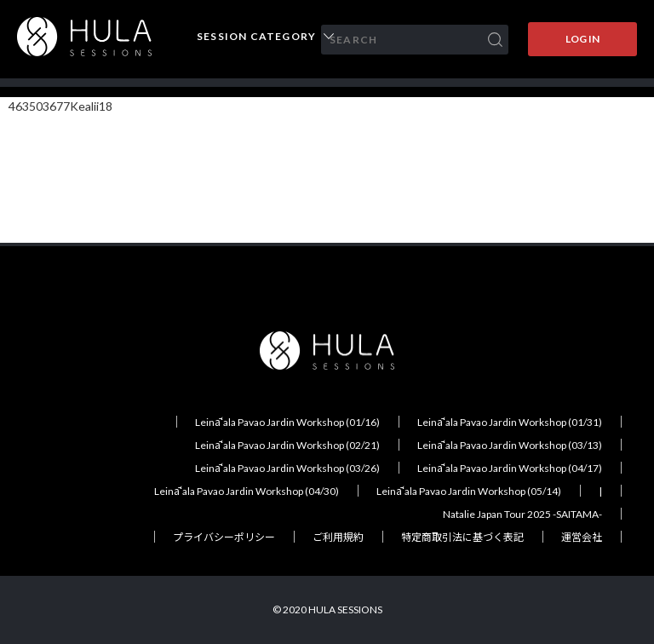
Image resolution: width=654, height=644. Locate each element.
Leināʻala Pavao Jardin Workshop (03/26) (287, 468)
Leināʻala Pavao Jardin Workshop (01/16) (287, 422)
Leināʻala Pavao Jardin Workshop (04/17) (510, 468)
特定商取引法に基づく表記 (462, 537)
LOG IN (582, 39)
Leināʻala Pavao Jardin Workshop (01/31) (510, 422)
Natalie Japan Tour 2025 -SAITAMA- (522, 514)
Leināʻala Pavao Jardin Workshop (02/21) (287, 445)
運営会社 (582, 537)
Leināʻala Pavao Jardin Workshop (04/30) (247, 491)
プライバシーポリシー (224, 537)
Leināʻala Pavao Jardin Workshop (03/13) (510, 445)
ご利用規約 (338, 537)
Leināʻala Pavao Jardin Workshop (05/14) (469, 491)
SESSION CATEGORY (256, 37)
